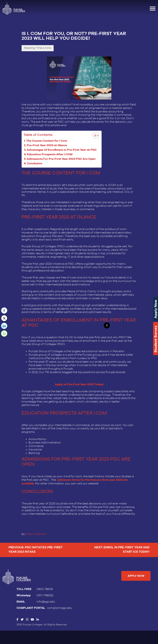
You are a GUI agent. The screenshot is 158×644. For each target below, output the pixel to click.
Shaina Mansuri (36, 536)
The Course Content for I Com (47, 141)
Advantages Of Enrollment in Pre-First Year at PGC (62, 150)
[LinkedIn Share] (4, 326)
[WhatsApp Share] (4, 333)
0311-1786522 (45, 598)
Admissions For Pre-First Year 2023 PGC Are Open (62, 159)
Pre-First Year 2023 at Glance (48, 145)
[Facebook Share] (4, 310)
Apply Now (156, 309)
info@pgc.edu (46, 604)
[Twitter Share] (4, 318)
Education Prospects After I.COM (50, 155)
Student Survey (156, 339)
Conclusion (35, 164)
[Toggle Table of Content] (94, 136)
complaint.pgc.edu (60, 610)
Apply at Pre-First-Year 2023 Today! (79, 386)
